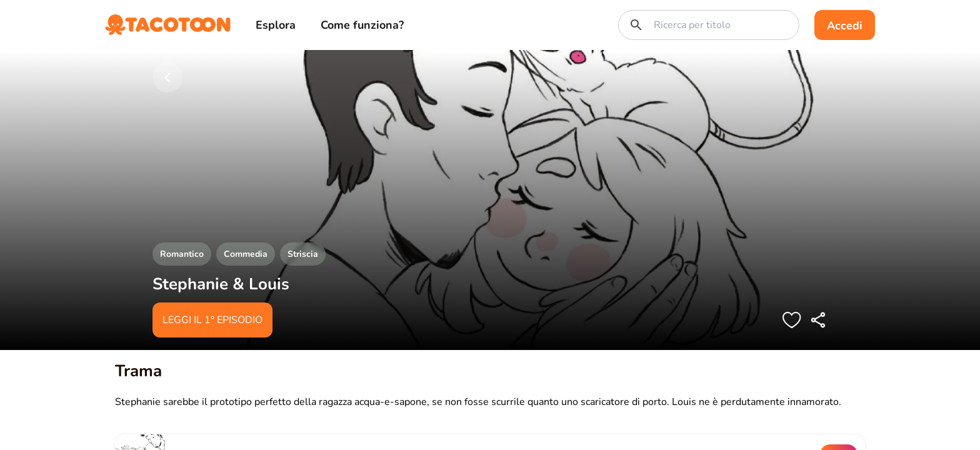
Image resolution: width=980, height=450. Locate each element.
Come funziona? (362, 25)
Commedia (246, 254)
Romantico (182, 254)
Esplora (276, 25)
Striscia (303, 254)
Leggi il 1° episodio (212, 320)
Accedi (845, 26)
